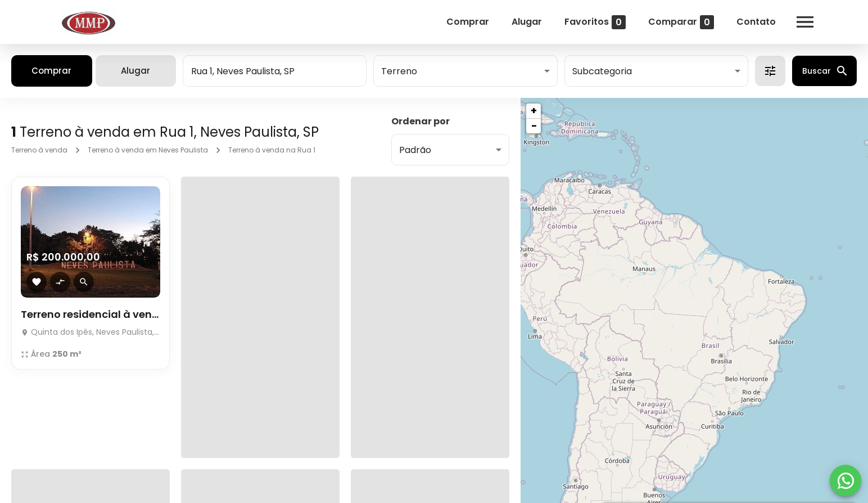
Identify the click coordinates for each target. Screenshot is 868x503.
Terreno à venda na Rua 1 (272, 150)
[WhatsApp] (846, 480)
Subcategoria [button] (602, 71)
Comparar (681, 22)
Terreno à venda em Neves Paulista (148, 150)
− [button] (534, 126)
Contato (756, 22)
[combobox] (275, 71)
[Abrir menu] (805, 22)
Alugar (527, 22)
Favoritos (595, 22)
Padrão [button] (415, 150)
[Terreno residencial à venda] (91, 242)
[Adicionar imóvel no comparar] (60, 282)
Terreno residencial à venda (91, 314)
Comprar (468, 22)
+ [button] (534, 111)
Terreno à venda (39, 150)
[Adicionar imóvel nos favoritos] (37, 282)
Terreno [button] (399, 71)
